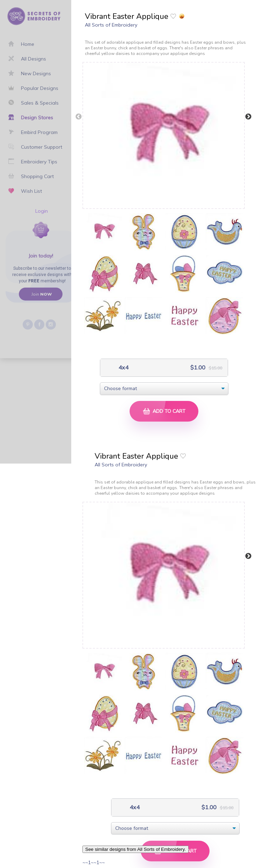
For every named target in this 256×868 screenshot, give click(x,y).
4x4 (123, 368)
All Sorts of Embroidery (111, 25)
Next (248, 117)
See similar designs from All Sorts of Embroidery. (136, 849)
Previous (79, 117)
